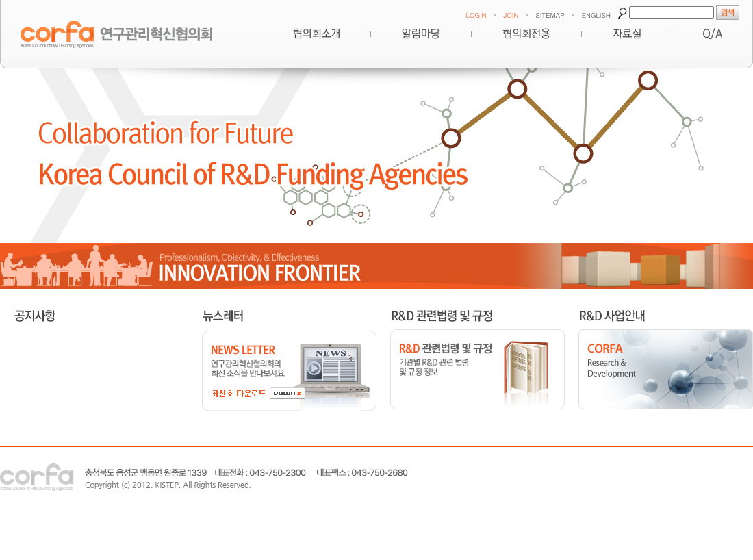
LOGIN (476, 15)
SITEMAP (550, 15)
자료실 (627, 34)
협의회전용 (526, 34)
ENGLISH (596, 15)
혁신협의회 (316, 34)
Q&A (713, 34)
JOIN (511, 15)
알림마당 (421, 34)
